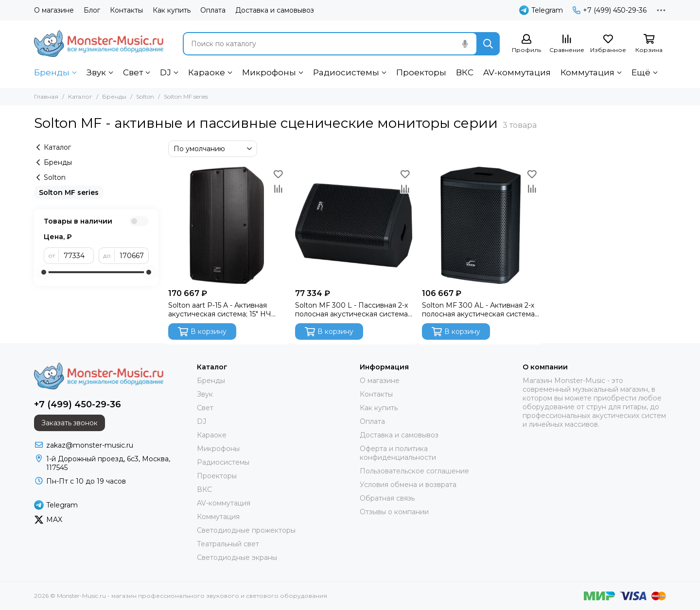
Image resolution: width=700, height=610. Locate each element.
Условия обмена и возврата (408, 485)
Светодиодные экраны (237, 558)
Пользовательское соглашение (414, 471)
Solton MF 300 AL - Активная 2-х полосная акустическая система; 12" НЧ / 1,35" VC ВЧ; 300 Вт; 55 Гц (479, 310)
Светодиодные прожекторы (246, 530)
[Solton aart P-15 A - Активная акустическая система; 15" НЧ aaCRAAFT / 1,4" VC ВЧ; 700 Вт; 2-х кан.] (227, 225)
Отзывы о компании (394, 512)
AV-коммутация (517, 72)
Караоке (207, 72)
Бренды (52, 72)
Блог (92, 10)
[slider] (44, 272)
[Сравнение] (567, 44)
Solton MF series (69, 192)
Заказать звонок (70, 423)
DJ (166, 72)
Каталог (80, 96)
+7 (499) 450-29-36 (610, 10)
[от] (76, 256)
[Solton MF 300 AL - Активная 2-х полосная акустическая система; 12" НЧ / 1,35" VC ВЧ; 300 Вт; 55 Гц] (481, 225)
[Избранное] (608, 44)
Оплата (213, 10)
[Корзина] (649, 44)
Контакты (126, 10)
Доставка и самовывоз (275, 10)
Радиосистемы (346, 72)
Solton (145, 96)
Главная (46, 96)
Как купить (172, 10)
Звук (96, 72)
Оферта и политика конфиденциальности (398, 453)
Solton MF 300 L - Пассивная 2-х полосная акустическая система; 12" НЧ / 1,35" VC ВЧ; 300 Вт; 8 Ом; (354, 310)
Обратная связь (387, 498)
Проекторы (421, 72)
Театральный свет (228, 544)
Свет (133, 72)
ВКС (465, 72)
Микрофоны (269, 72)
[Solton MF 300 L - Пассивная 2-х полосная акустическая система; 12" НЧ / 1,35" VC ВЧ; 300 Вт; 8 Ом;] (354, 225)
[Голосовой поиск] (465, 44)
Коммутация (587, 72)
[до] (132, 256)
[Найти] (488, 44)
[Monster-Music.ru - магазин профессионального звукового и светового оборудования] (99, 44)
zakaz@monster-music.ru (90, 445)
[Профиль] (526, 44)
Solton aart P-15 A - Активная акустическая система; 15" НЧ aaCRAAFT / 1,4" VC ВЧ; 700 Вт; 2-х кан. (226, 310)
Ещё (641, 72)
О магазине (54, 10)
